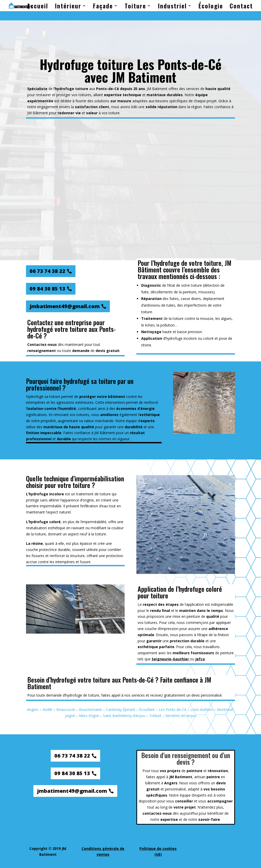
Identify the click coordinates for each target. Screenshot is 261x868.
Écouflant (147, 709)
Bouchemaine (90, 709)
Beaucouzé (66, 709)
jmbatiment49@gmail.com (65, 306)
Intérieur (68, 7)
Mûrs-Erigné (89, 716)
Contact (241, 7)
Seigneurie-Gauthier (170, 659)
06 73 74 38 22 (47, 271)
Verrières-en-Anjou (181, 716)
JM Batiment (157, 89)
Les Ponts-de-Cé (173, 709)
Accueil (37, 7)
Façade (103, 7)
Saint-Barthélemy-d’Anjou (124, 716)
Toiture (135, 7)
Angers (33, 709)
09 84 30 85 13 (47, 289)
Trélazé (155, 716)
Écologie (211, 7)
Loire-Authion (202, 709)
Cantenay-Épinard (121, 709)
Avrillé (47, 709)
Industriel (172, 7)
